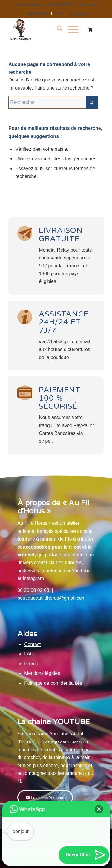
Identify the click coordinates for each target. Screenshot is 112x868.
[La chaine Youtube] (45, 798)
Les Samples (79, 13)
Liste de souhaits (30, 4)
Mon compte (88, 4)
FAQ (59, 13)
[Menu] (70, 30)
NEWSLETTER (60, 4)
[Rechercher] (57, 30)
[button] (99, 809)
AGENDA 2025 (37, 13)
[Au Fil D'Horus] (46, 30)
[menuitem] (30, 4)
